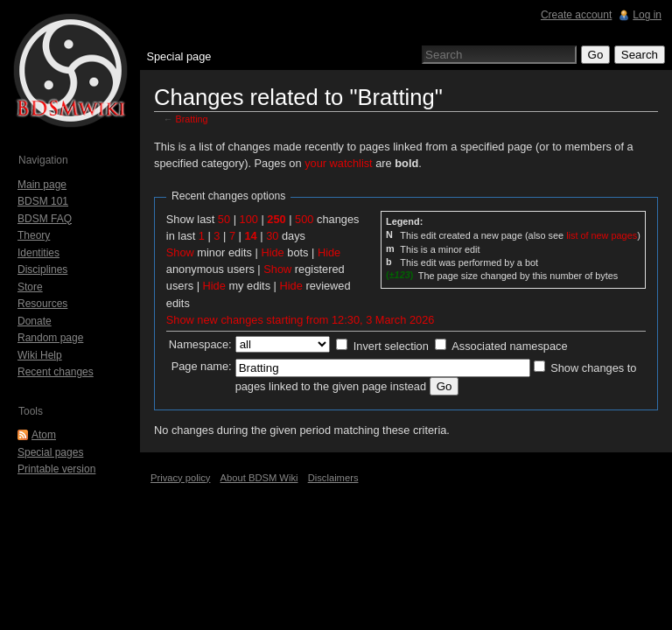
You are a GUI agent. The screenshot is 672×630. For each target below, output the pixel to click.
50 (224, 219)
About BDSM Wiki (259, 478)
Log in (647, 15)
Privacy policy (180, 478)
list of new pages (602, 235)
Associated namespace (509, 346)
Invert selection (391, 346)
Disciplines (42, 269)
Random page (50, 338)
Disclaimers (333, 478)
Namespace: (200, 344)
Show (180, 252)
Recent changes (56, 372)
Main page (42, 185)
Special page (178, 56)
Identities (38, 253)
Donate (35, 321)
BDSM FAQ (45, 219)
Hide (272, 252)
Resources (42, 304)
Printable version (56, 469)
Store (30, 287)
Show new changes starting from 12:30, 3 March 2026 (301, 320)
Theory (34, 235)
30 (272, 236)
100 (249, 219)
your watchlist (339, 163)
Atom (44, 435)
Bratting (192, 119)
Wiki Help (40, 355)
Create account (576, 15)
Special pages (50, 452)
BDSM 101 (43, 201)
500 (304, 219)
